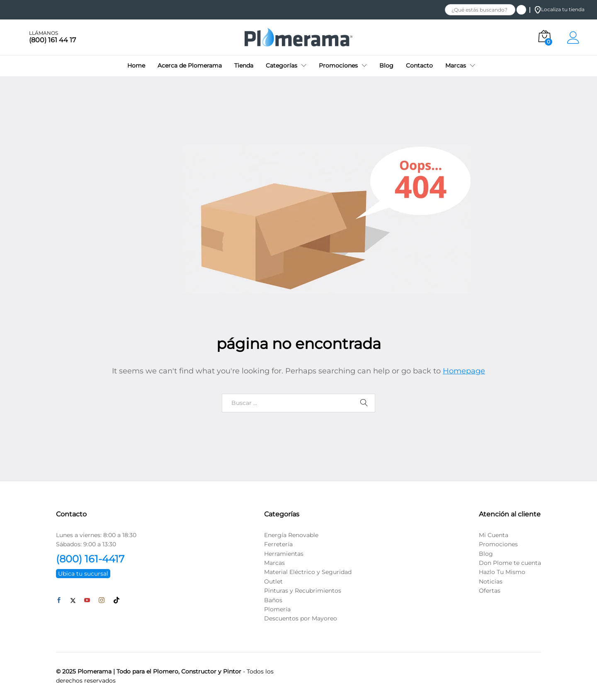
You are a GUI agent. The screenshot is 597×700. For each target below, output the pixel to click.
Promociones (498, 544)
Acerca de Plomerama (190, 65)
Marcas (274, 563)
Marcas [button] (456, 65)
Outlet (273, 581)
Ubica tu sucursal (83, 574)
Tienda (244, 65)
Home (136, 65)
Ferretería (278, 544)
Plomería (277, 609)
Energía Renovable (291, 535)
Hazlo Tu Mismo (502, 572)
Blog (386, 65)
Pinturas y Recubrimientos (303, 591)
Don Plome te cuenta (510, 563)
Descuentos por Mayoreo (301, 618)
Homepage (464, 371)
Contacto (419, 65)
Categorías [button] (282, 65)
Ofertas (490, 591)
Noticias (491, 581)
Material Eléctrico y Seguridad (308, 572)
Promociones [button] (338, 65)
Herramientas (284, 554)
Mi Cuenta (494, 535)
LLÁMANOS (44, 33)
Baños (273, 600)
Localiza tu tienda (559, 9)
